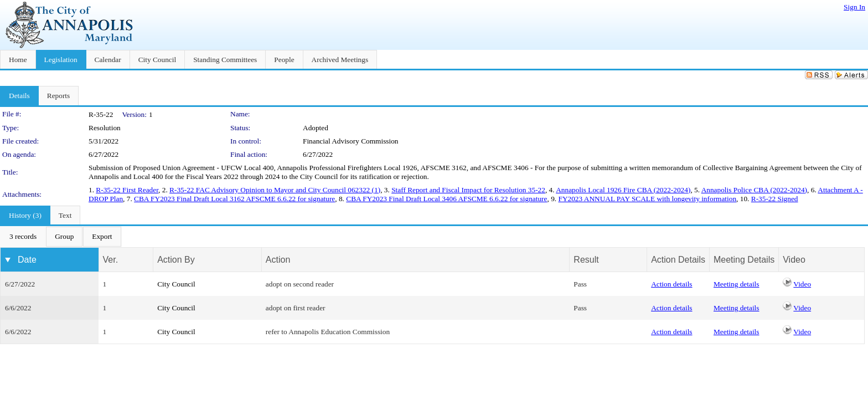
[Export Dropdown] (102, 237)
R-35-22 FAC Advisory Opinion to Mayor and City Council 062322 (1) (275, 190)
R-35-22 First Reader (127, 190)
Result (586, 260)
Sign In (854, 7)
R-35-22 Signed (775, 199)
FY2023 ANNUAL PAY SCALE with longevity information (647, 199)
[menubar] (61, 237)
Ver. (111, 260)
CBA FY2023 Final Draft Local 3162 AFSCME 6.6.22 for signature (234, 199)
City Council (176, 284)
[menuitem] (23, 237)
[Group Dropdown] (64, 237)
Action (278, 260)
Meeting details (737, 284)
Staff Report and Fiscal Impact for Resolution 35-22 (468, 190)
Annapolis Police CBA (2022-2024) (754, 190)
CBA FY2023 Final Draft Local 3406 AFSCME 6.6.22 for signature (446, 199)
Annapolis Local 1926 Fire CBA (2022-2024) (623, 190)
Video (802, 284)
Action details (671, 284)
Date (27, 260)
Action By (176, 260)
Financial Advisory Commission (351, 141)
